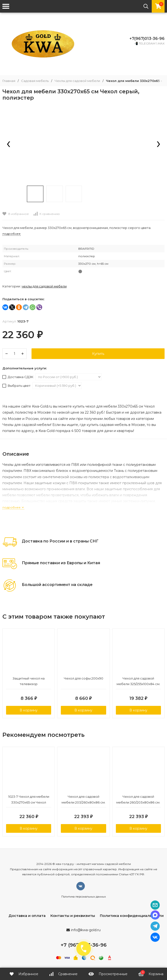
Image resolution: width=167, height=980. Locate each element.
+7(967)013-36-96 (147, 39)
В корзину (29, 710)
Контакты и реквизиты (73, 916)
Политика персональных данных (84, 897)
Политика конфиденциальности (132, 916)
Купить (98, 354)
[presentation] (8, 145)
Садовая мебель (35, 81)
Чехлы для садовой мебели (77, 81)
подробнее (13, 507)
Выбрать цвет (17, 386)
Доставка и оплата (27, 916)
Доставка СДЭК (18, 377)
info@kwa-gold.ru (86, 931)
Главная (9, 81)
